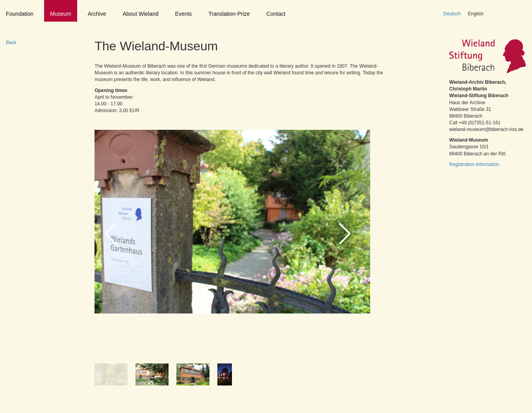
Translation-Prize (229, 14)
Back (11, 42)
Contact (276, 14)
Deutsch (452, 14)
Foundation (20, 14)
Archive (97, 14)
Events (184, 14)
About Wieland (140, 14)
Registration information (474, 164)
